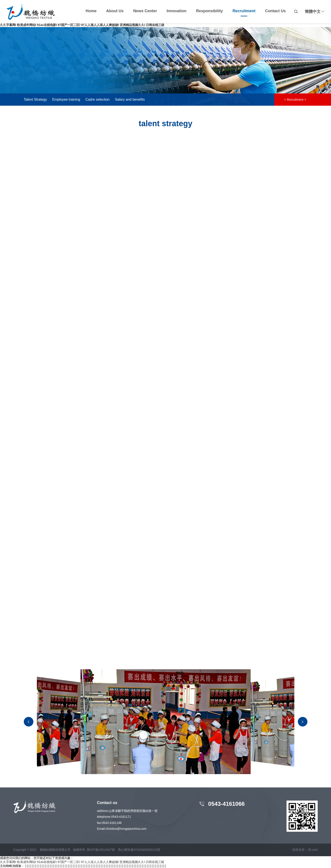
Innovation (177, 11)
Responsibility (210, 11)
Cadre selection (97, 99)
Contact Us (275, 11)
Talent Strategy (35, 99)
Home (91, 11)
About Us (115, 11)
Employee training (66, 99)
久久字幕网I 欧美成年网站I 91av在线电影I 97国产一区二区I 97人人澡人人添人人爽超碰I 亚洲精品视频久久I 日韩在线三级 (82, 25)
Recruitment (244, 11)
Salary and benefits (130, 99)
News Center (145, 11)
